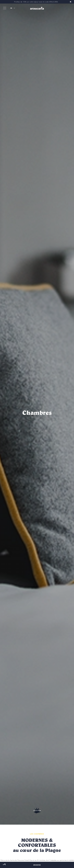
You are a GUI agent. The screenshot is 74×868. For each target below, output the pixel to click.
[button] (12, 8)
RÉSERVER (37, 865)
